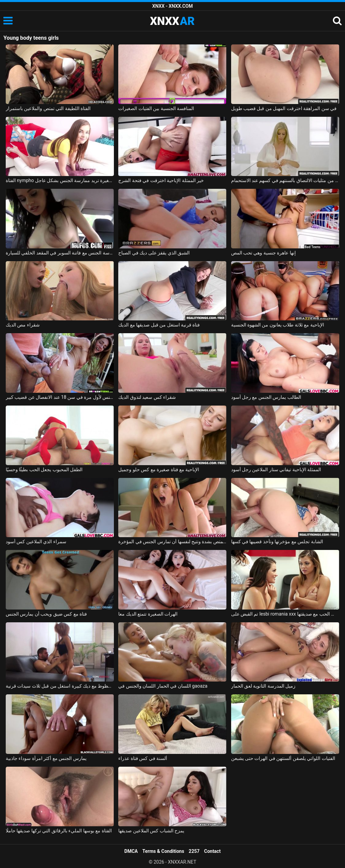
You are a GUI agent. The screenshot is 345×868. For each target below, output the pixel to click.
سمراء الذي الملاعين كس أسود (36, 542)
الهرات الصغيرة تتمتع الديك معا (148, 614)
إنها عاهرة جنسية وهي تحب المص (263, 253)
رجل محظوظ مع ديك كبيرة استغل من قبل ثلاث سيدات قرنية (60, 686)
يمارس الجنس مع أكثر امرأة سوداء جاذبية (46, 758)
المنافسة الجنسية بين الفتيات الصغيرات (156, 108)
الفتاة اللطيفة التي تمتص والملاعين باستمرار (48, 108)
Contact (212, 851)
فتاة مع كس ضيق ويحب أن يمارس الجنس (46, 614)
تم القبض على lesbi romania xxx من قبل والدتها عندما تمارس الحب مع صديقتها (285, 614)
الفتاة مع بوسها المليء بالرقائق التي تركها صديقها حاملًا (59, 831)
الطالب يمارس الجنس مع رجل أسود (266, 397)
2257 (194, 851)
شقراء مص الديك (23, 325)
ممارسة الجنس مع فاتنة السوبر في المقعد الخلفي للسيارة (60, 253)
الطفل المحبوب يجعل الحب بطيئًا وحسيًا (44, 470)
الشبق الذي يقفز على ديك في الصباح (154, 253)
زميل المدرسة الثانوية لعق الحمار (263, 686)
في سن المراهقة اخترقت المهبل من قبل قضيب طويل (284, 108)
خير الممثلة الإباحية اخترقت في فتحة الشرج (161, 180)
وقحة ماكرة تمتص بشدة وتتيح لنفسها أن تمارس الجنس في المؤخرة (172, 542)
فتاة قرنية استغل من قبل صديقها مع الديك (159, 325)
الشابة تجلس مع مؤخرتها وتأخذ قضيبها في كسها (277, 542)
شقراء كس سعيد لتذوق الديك (147, 397)
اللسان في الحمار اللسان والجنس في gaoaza (163, 686)
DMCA (131, 851)
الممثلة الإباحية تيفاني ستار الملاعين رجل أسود (276, 470)
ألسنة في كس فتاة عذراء (143, 758)
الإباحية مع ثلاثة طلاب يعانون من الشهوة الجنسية (278, 325)
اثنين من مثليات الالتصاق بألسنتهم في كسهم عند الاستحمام (285, 180)
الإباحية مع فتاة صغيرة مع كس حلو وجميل (159, 470)
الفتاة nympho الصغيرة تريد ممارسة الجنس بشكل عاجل (60, 180)
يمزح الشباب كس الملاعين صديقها (151, 831)
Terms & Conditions (163, 851)
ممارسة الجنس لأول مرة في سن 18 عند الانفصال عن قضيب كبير (60, 397)
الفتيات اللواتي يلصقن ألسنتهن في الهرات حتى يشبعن (283, 758)
